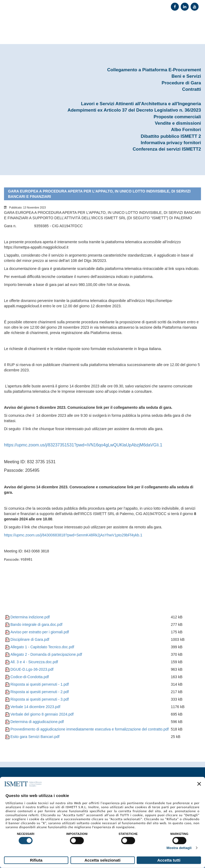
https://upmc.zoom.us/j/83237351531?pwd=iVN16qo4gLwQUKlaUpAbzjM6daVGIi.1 (83, 445)
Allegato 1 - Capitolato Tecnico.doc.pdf (42, 647)
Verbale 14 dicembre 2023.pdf (35, 707)
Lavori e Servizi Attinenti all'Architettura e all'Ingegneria (141, 104)
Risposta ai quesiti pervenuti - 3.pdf (40, 699)
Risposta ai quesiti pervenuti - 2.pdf (40, 692)
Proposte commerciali (177, 117)
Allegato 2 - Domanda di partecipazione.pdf (46, 654)
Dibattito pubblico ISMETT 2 (171, 136)
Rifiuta (36, 860)
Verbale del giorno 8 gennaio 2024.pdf (42, 714)
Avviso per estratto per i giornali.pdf (40, 632)
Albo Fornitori (186, 130)
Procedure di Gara (181, 83)
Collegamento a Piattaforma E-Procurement (154, 70)
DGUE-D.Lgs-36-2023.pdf (32, 669)
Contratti (192, 89)
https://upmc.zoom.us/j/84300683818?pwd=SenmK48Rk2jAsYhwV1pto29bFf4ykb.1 (73, 535)
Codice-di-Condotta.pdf (30, 677)
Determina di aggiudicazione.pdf (37, 722)
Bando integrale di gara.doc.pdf (36, 625)
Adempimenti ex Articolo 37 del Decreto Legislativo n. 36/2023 (134, 110)
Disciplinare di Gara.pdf (30, 639)
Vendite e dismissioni (178, 123)
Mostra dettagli (179, 848)
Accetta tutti (169, 860)
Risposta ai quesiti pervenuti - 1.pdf (40, 684)
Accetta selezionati (102, 860)
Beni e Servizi (186, 76)
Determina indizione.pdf (30, 617)
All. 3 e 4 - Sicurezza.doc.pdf (34, 662)
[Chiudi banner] (199, 784)
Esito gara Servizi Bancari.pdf (35, 737)
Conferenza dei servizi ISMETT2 (167, 149)
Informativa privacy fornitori (171, 143)
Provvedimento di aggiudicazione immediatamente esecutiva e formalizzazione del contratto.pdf (90, 729)
